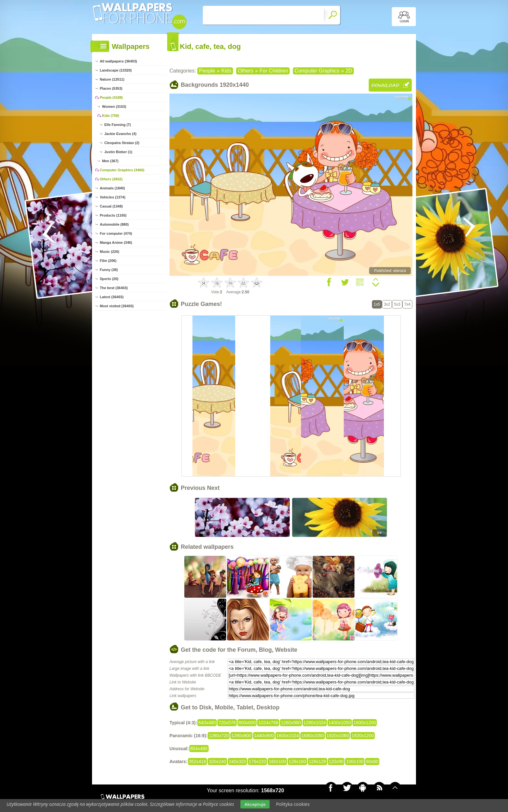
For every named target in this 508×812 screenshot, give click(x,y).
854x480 (199, 749)
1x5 (377, 304)
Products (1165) (113, 215)
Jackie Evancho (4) (120, 134)
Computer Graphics (317, 71)
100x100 (355, 761)
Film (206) (108, 261)
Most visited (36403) (117, 306)
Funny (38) (109, 270)
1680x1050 (312, 736)
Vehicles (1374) (113, 197)
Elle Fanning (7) (118, 125)
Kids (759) (111, 116)
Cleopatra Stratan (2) (122, 143)
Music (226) (110, 252)
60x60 (372, 761)
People (207, 71)
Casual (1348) (111, 206)
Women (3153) (114, 107)
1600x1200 (365, 723)
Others (246, 71)
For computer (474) (116, 233)
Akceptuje (255, 804)
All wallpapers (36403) (118, 61)
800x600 (247, 723)
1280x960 (291, 723)
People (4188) (111, 97)
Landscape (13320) (116, 70)
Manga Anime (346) (116, 242)
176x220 (258, 761)
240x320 (237, 761)
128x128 (317, 761)
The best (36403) (114, 288)
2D (349, 71)
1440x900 (264, 736)
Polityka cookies (293, 804)
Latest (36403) (112, 297)
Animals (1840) (112, 188)
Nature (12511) (112, 79)
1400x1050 (340, 723)
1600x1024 (288, 736)
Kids (226, 71)
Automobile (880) (114, 224)
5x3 (397, 304)
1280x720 (219, 736)
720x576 (227, 723)
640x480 (207, 723)
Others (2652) (111, 179)
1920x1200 (363, 736)
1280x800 (241, 736)
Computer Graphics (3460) (122, 170)
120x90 (336, 761)
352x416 (198, 761)
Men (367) (110, 161)
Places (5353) (111, 88)
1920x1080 (338, 736)
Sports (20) (109, 279)
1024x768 (268, 723)
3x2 (387, 304)
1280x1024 (315, 723)
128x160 (297, 761)
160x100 (277, 761)
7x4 (407, 304)
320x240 (217, 761)
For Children (274, 71)
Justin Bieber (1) (118, 152)
